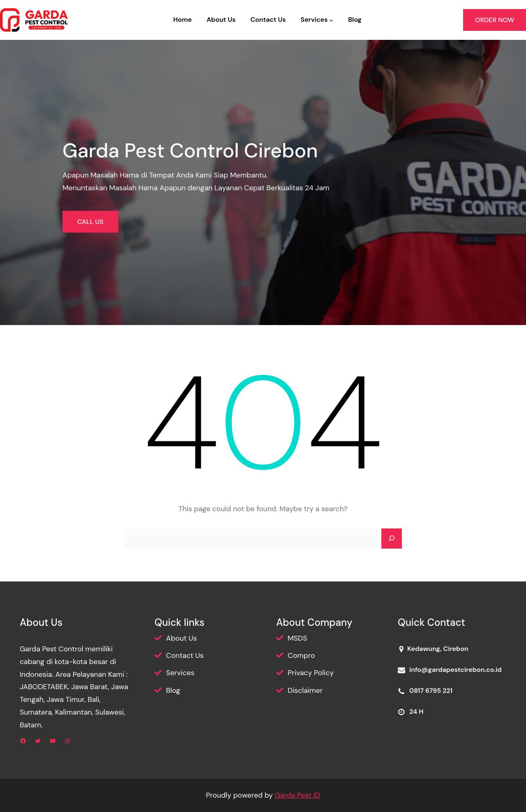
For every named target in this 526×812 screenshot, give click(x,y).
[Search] (392, 539)
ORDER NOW (495, 20)
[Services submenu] (331, 20)
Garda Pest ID (297, 795)
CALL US (90, 222)
